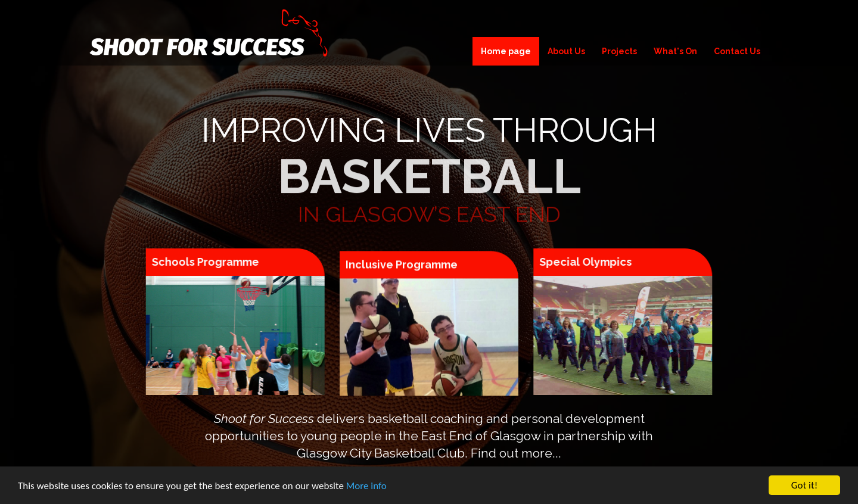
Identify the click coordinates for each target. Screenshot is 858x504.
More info (366, 487)
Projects (619, 51)
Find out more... (516, 453)
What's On (675, 51)
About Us (566, 51)
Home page (506, 51)
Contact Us (737, 51)
